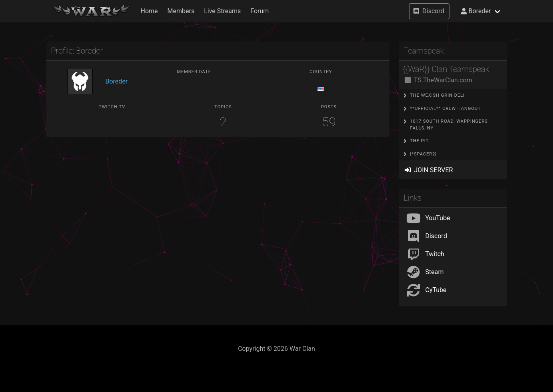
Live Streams (222, 11)
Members (181, 11)
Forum (260, 11)
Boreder (117, 81)
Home (149, 11)
